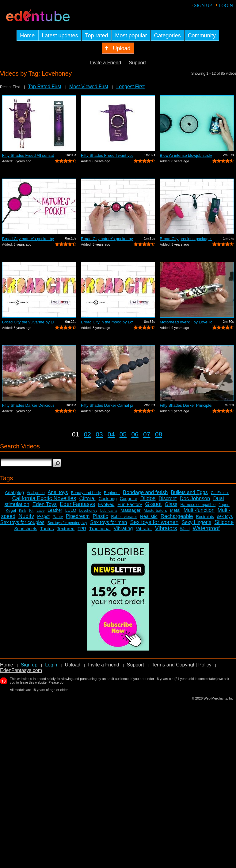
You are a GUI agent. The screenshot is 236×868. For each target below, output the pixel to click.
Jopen (224, 505)
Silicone (224, 522)
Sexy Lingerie (196, 522)
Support (137, 63)
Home (7, 665)
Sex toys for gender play (67, 523)
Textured (66, 528)
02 (88, 434)
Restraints (205, 517)
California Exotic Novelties (44, 498)
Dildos (148, 498)
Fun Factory (130, 504)
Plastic (100, 516)
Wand (185, 529)
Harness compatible (198, 505)
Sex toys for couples (22, 522)
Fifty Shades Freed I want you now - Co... (107, 155)
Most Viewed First (89, 87)
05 (123, 434)
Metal (175, 510)
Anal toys (58, 492)
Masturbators (155, 510)
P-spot (43, 516)
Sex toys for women (154, 522)
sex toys (225, 516)
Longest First (130, 87)
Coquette (129, 499)
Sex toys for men (108, 522)
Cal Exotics (220, 493)
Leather (55, 510)
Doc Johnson (195, 498)
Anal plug (15, 492)
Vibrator (144, 528)
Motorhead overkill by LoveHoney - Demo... (186, 322)
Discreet (168, 498)
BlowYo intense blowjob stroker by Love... (186, 155)
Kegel (11, 510)
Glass (171, 504)
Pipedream (78, 516)
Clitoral (88, 498)
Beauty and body (86, 493)
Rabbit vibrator (124, 517)
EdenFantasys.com (21, 670)
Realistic (149, 516)
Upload (72, 665)
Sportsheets (26, 529)
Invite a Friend (106, 63)
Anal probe (36, 493)
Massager (131, 510)
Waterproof (206, 528)
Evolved (106, 504)
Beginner (112, 493)
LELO (71, 510)
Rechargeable (177, 516)
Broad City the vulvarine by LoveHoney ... (28, 322)
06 (135, 434)
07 (147, 434)
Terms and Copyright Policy (182, 665)
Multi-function (199, 510)
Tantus (47, 528)
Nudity (26, 516)
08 (159, 434)
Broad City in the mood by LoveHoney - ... (107, 322)
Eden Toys (45, 504)
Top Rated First (44, 87)
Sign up (203, 6)
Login (226, 6)
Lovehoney (88, 511)
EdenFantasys (77, 504)
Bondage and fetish (145, 492)
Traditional (100, 528)
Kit (31, 511)
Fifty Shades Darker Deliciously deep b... (28, 405)
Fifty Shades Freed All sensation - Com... (28, 155)
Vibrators (166, 528)
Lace (40, 511)
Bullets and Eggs (189, 492)
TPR (82, 529)
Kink (23, 511)
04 (111, 434)
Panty (58, 517)
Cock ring (108, 499)
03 (99, 434)
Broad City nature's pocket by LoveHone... (28, 239)
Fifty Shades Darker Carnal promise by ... (107, 405)
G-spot (153, 504)
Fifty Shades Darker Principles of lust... (186, 405)
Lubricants (109, 511)
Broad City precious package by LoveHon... (186, 239)
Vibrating (123, 528)
